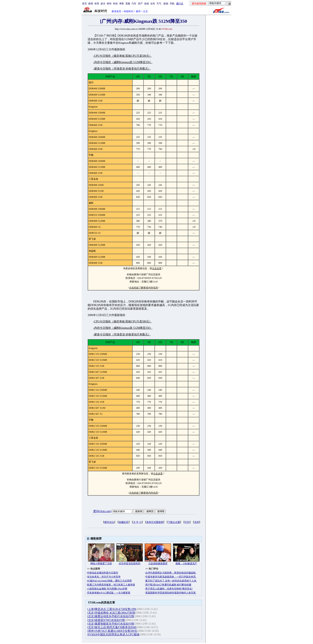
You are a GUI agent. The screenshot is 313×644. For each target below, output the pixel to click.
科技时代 (129, 11)
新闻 (91, 4)
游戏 (147, 4)
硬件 (138, 11)
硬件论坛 (109, 522)
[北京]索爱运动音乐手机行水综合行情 (111, 616)
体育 (97, 4)
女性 (153, 4)
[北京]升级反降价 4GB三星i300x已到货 (111, 613)
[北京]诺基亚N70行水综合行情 (106, 620)
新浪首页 (116, 11)
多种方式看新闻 (155, 522)
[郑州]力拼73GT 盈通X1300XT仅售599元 (112, 631)
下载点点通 (174, 522)
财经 (109, 4)
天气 (159, 4)
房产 (140, 4)
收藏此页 (124, 522)
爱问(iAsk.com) (102, 511)
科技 (115, 4)
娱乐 (103, 4)
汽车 (134, 4)
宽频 (128, 4)
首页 (84, 4)
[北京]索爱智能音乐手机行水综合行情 (111, 624)
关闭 (197, 522)
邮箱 (166, 4)
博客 (122, 4)
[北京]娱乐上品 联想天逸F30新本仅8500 (112, 627)
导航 (172, 4)
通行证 (180, 4)
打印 (187, 522)
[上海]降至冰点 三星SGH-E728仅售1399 (112, 609)
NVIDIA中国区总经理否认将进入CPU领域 (113, 635)
